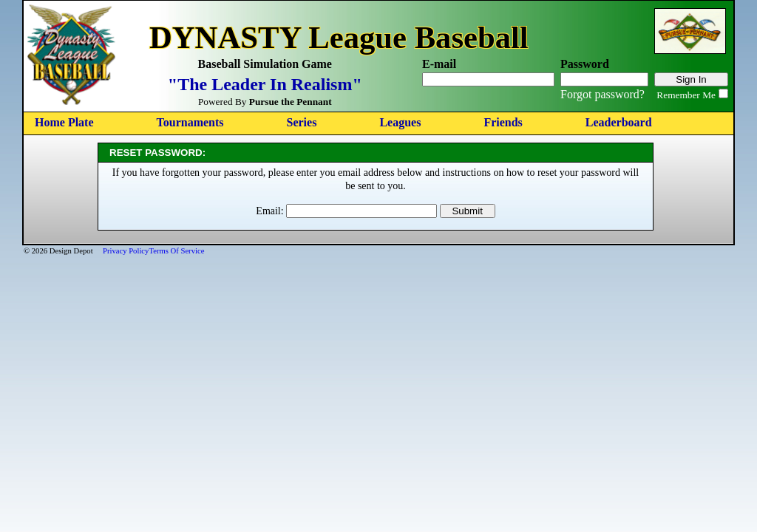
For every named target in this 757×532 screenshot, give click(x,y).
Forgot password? (602, 94)
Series (302, 122)
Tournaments (190, 122)
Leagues (400, 122)
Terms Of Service (176, 251)
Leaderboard (619, 122)
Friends (503, 122)
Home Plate (64, 122)
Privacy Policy (126, 251)
